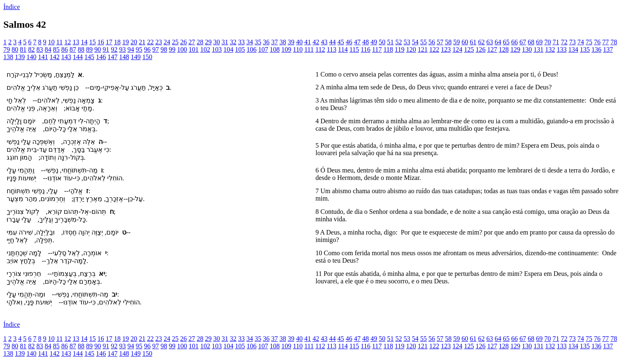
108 (275, 49)
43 (324, 42)
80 (15, 49)
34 (249, 42)
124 (457, 49)
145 (89, 57)
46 (349, 42)
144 (78, 57)
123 (446, 49)
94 (131, 49)
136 (596, 49)
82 (31, 49)
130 (527, 49)
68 (531, 42)
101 (194, 49)
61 (473, 42)
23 (158, 42)
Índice (12, 7)
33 (241, 42)
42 (316, 42)
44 (332, 42)
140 (31, 57)
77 (605, 42)
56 (432, 42)
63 (489, 42)
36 (266, 42)
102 (205, 49)
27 (192, 42)
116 (366, 49)
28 (200, 42)
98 (164, 49)
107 (263, 49)
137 (608, 49)
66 (514, 42)
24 (167, 42)
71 (556, 42)
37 (274, 42)
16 (101, 42)
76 (597, 42)
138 (8, 57)
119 (399, 49)
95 (139, 49)
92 (114, 49)
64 (498, 42)
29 (208, 42)
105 (240, 49)
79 (7, 49)
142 (55, 57)
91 (106, 49)
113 (332, 49)
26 (183, 42)
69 (539, 42)
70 (547, 42)
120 (411, 49)
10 (51, 42)
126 (480, 49)
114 (343, 49)
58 (448, 42)
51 (390, 42)
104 (228, 49)
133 (561, 49)
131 (538, 49)
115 (354, 49)
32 (233, 42)
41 (307, 42)
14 (84, 42)
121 (422, 49)
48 (365, 42)
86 (65, 49)
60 (465, 42)
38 (283, 42)
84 (48, 49)
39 (291, 42)
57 (440, 42)
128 (504, 49)
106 (252, 49)
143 (66, 57)
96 (147, 49)
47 (357, 42)
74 (580, 42)
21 (142, 42)
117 (377, 49)
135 (585, 49)
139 (20, 57)
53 (407, 42)
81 (23, 49)
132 (550, 49)
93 (122, 49)
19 (125, 42)
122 (434, 49)
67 (523, 42)
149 (136, 57)
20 (134, 42)
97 (156, 49)
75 (589, 42)
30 (216, 42)
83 (40, 49)
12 (67, 42)
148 (124, 57)
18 (117, 42)
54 (415, 42)
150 (147, 57)
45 (341, 42)
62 (481, 42)
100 (182, 49)
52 (398, 42)
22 (150, 42)
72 (564, 42)
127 (492, 49)
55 (423, 42)
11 (59, 42)
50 (382, 42)
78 (614, 42)
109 (286, 49)
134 (573, 49)
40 (299, 42)
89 (89, 49)
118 (388, 49)
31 (225, 42)
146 (101, 57)
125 (469, 49)
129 (515, 49)
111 (309, 49)
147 (113, 57)
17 (109, 42)
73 (572, 42)
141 (43, 57)
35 (258, 42)
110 (298, 49)
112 (320, 49)
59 (456, 42)
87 (73, 49)
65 (506, 42)
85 (56, 49)
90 (98, 49)
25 (175, 42)
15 (92, 42)
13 (76, 42)
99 (172, 49)
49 (374, 42)
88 (81, 49)
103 (217, 49)
